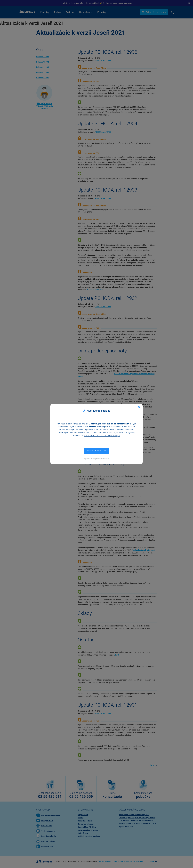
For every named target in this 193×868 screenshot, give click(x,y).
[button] (97, 459)
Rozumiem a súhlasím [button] (96, 451)
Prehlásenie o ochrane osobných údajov (102, 436)
